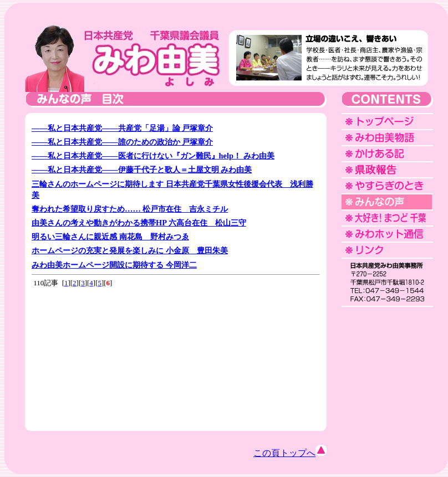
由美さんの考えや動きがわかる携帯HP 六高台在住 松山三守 (139, 223)
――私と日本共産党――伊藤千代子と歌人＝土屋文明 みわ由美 (142, 170)
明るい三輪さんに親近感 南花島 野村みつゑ (110, 237)
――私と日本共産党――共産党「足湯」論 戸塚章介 (122, 128)
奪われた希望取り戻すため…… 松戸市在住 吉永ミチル (130, 209)
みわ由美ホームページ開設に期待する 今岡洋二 (114, 265)
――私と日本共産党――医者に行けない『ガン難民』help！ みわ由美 (153, 156)
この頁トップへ (290, 453)
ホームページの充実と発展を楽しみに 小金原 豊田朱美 (130, 250)
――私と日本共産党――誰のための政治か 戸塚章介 (122, 142)
